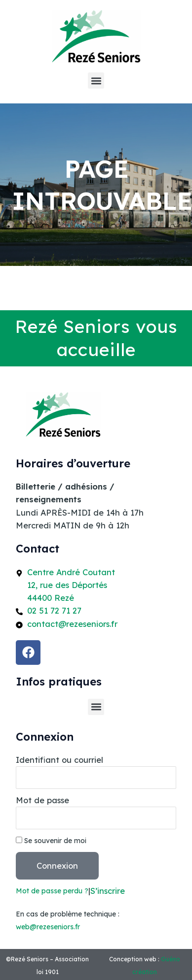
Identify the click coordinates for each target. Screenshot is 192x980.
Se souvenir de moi (51, 840)
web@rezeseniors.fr (48, 927)
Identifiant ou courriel (59, 760)
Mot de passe (42, 800)
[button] (96, 81)
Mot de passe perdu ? (52, 891)
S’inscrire (108, 891)
